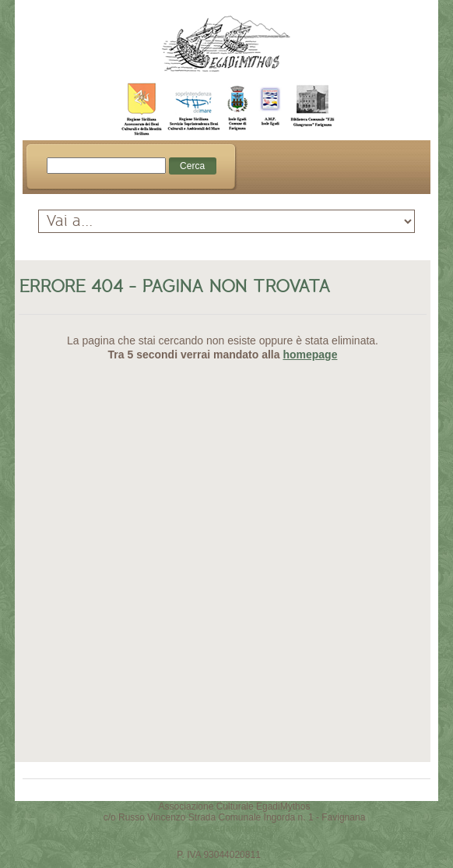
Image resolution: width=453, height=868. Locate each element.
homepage (310, 355)
